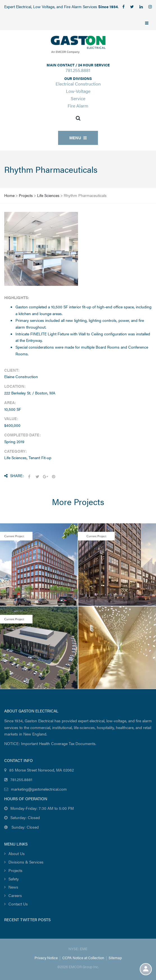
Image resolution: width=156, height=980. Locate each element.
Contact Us (18, 904)
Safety (14, 879)
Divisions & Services (26, 862)
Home (9, 195)
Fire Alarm (78, 106)
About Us (17, 853)
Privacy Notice (46, 958)
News (13, 887)
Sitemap (115, 958)
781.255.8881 (78, 70)
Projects (26, 195)
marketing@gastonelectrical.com (39, 789)
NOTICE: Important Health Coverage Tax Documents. (50, 743)
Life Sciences (48, 195)
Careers (15, 895)
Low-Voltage (78, 91)
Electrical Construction (78, 84)
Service (78, 98)
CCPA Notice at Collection (83, 958)
